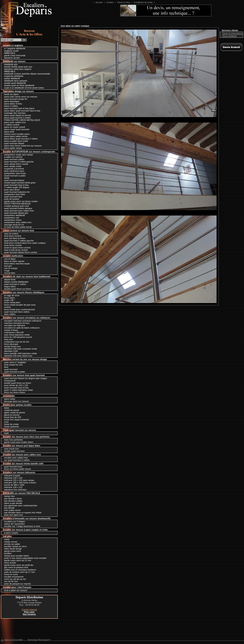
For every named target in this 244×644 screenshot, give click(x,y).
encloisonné (9, 381)
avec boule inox (11, 449)
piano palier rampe (12, 148)
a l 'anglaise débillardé (14, 48)
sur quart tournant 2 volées (16, 460)
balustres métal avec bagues (17, 69)
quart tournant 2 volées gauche (18, 162)
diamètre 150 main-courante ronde (20, 349)
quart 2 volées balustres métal (17, 390)
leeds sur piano (10, 94)
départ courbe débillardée (15, 282)
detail (6, 178)
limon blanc (9, 298)
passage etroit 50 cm (13, 225)
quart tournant (10, 369)
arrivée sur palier (11, 544)
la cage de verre (11, 295)
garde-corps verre (12, 551)
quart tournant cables (13, 159)
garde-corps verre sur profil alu (18, 565)
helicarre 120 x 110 (12, 487)
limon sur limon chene (14, 392)
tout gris (7, 266)
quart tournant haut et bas (15, 185)
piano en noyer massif (14, 127)
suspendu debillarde (13, 76)
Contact (110, 2)
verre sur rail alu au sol (14, 579)
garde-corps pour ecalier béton (18, 442)
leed (5, 367)
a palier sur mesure (12, 157)
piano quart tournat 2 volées (16, 118)
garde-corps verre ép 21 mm (17, 560)
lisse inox (7, 339)
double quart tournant (13, 451)
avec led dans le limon (14, 238)
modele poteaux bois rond (15, 206)
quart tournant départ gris (15, 213)
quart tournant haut (12, 197)
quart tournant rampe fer (15, 99)
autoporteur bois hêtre (14, 194)
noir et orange (10, 268)
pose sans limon (11, 190)
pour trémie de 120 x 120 (15, 385)
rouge (6, 271)
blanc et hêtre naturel (13, 261)
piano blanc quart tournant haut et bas (21, 111)
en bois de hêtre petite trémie (17, 227)
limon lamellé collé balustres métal (19, 353)
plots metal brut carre (13, 171)
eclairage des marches (14, 113)
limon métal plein (11, 302)
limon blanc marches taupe (16, 264)
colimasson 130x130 (13, 332)
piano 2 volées (10, 106)
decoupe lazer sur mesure (15, 401)
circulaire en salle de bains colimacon (21, 328)
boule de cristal (10, 424)
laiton (6, 408)
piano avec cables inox (14, 122)
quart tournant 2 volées (14, 284)
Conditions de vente (143, 2)
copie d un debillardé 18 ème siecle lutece (23, 88)
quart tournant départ (13, 143)
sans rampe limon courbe (15, 164)
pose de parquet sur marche (17, 584)
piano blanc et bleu (12, 104)
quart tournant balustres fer (16, 192)
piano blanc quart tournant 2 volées (20, 139)
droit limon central (12, 236)
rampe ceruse (10, 542)
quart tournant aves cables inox (18, 211)
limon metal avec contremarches (18, 309)
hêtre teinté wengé (12, 549)
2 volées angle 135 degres (16, 187)
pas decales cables (12, 501)
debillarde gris (10, 64)
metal (6, 539)
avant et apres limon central (16, 248)
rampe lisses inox (11, 346)
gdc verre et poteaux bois (15, 567)
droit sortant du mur (12, 365)
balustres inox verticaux (14, 490)
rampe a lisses (10, 330)
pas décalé (8, 508)
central (6, 307)
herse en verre (10, 574)
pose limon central (12, 245)
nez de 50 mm (10, 581)
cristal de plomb (11, 410)
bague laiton (9, 287)
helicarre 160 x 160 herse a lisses (19, 483)
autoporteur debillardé (14, 215)
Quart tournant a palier (14, 176)
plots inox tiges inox (12, 515)
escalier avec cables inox (15, 458)
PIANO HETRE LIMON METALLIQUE (21, 120)
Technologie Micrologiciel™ (39, 640)
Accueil (99, 2)
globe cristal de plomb (14, 413)
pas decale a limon (12, 499)
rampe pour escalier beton (16, 556)
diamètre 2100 (10, 351)
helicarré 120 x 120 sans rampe (18, 480)
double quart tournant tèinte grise (19, 183)
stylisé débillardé (11, 78)
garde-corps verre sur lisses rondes (20, 201)
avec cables (9, 314)
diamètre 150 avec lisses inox (17, 356)
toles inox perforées (12, 440)
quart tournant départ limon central (19, 252)
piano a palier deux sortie (15, 141)
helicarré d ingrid (11, 476)
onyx (5, 422)
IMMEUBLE (9, 53)
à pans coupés (10, 533)
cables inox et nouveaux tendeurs (19, 570)
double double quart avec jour (17, 67)
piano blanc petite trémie (15, 136)
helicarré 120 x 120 (12, 478)
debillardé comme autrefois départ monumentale (26, 74)
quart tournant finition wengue (17, 208)
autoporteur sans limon (14, 173)
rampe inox (8, 496)
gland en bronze (11, 415)
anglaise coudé (10, 51)
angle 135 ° (9, 300)
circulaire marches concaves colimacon (22, 321)
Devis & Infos (124, 2)
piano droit (8, 132)
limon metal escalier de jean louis (19, 305)
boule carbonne (11, 427)
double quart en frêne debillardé (18, 85)
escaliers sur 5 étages (14, 521)
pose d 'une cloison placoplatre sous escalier (24, 558)
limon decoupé (10, 344)
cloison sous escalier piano (16, 134)
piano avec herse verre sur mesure (20, 97)
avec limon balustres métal (16, 335)
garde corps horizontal (14, 55)
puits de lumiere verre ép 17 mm (18, 572)
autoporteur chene (12, 220)
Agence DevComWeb (14, 640)
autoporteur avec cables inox (17, 222)
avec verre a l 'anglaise (14, 362)
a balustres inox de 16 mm (16, 342)
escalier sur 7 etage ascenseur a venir (21, 526)
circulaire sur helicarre (14, 325)
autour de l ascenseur (13, 524)
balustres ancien (11, 58)
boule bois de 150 (12, 417)
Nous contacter (229, 36)
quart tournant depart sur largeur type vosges (25, 378)
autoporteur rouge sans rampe (18, 155)
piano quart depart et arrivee (17, 115)
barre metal (9, 399)
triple (5, 433)
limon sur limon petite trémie (17, 469)
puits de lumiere (11, 199)
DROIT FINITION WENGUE (16, 204)
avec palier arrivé (11, 510)
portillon (7, 553)
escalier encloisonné (13, 577)
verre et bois (9, 563)
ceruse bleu (9, 273)
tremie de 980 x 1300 (13, 485)
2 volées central (11, 125)
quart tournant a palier (14, 372)
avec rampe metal (12, 166)
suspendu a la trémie (13, 169)
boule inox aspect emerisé (16, 420)
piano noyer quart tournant (16, 129)
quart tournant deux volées (16, 312)
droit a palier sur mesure (15, 590)
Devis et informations (231, 33)
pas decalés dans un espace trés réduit (22, 513)
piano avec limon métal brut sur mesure (22, 146)
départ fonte (9, 280)
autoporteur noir (11, 218)
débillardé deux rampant (15, 81)
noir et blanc (9, 259)
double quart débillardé (14, 83)
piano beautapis (11, 101)
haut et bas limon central (15, 250)
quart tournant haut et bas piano (18, 108)
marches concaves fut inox (16, 323)
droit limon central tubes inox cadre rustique (24, 243)
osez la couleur (10, 234)
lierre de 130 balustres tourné (17, 337)
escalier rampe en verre (14, 546)
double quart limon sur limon (17, 289)
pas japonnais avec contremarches (20, 506)
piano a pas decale (12, 503)
